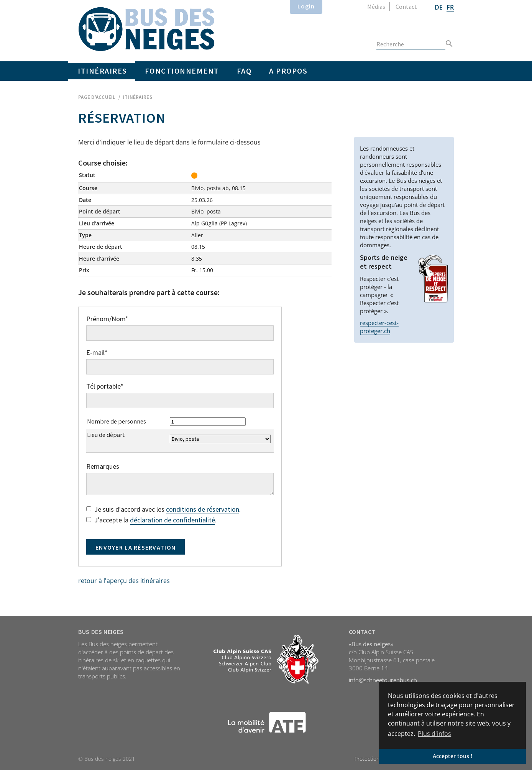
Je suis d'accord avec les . (163, 510)
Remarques (103, 466)
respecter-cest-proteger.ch (379, 327)
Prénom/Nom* (107, 319)
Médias (376, 7)
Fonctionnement (182, 71)
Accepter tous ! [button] (452, 756)
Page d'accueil (97, 97)
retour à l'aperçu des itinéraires (124, 581)
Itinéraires (103, 71)
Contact (406, 7)
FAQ (244, 71)
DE (439, 7)
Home (147, 29)
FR (450, 7)
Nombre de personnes (117, 421)
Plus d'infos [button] (434, 734)
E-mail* (97, 353)
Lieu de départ (106, 435)
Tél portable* (105, 386)
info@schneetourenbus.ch (383, 680)
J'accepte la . (151, 520)
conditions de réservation (203, 509)
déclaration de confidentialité (172, 520)
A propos (288, 71)
